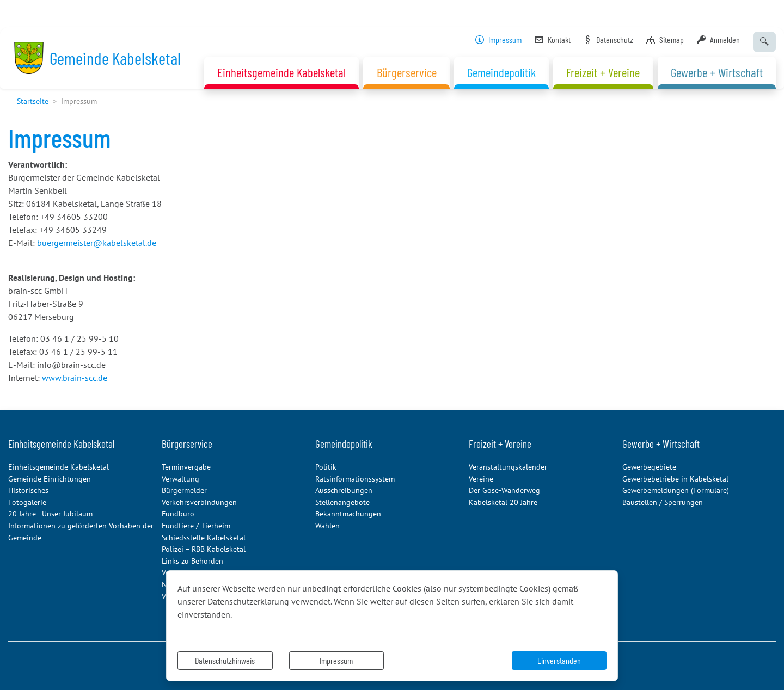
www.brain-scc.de (75, 378)
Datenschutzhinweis (225, 660)
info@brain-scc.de (71, 365)
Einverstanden (559, 660)
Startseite (33, 101)
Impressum (336, 660)
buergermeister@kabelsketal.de (97, 243)
